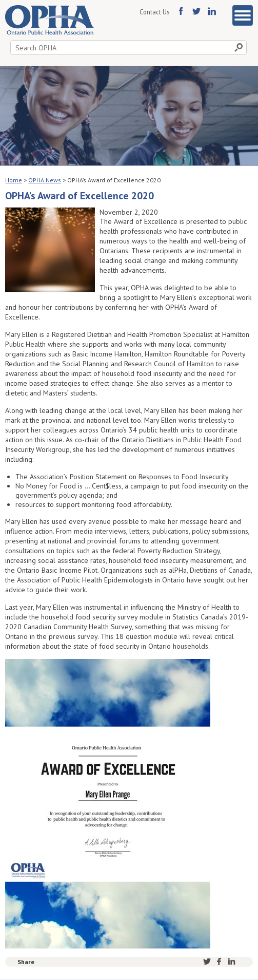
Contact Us (154, 12)
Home (14, 180)
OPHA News (45, 180)
